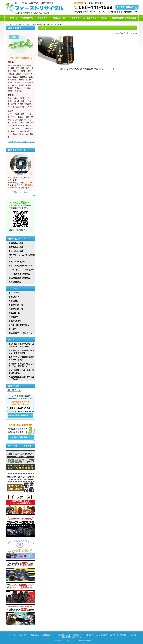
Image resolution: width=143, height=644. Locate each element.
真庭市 (14, 80)
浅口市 (28, 80)
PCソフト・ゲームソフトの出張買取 (22, 256)
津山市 (16, 71)
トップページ (14, 293)
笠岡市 (30, 71)
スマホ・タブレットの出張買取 (21, 270)
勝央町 (28, 85)
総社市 (19, 74)
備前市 (16, 77)
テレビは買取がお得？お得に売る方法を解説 (21, 371)
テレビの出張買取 (16, 251)
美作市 (21, 80)
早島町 (17, 82)
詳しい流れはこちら (18, 230)
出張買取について (16, 305)
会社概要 (12, 329)
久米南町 (27, 88)
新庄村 (14, 85)
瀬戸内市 (24, 77)
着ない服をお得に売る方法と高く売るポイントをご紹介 (21, 345)
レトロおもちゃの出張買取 (20, 274)
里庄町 (25, 82)
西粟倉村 (18, 88)
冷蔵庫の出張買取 (16, 243)
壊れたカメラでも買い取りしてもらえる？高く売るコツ (21, 365)
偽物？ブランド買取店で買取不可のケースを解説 (21, 358)
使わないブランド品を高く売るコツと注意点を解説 (21, 352)
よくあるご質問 (15, 321)
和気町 (10, 82)
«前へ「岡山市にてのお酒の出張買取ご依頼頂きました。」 (85, 69)
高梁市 (26, 74)
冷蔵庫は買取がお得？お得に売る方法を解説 (21, 378)
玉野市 (23, 71)
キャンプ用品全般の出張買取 (20, 266)
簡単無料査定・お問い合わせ (20, 333)
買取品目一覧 (14, 313)
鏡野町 (21, 85)
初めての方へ (14, 297)
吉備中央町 (19, 91)
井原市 (12, 74)
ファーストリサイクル (72, 640)
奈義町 (10, 88)
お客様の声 (13, 317)
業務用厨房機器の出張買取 (20, 278)
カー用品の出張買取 (17, 262)
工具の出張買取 (15, 282)
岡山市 (10, 65)
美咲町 (10, 91)
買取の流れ (13, 301)
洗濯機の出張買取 (16, 247)
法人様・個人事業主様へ (19, 325)
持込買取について (16, 309)
